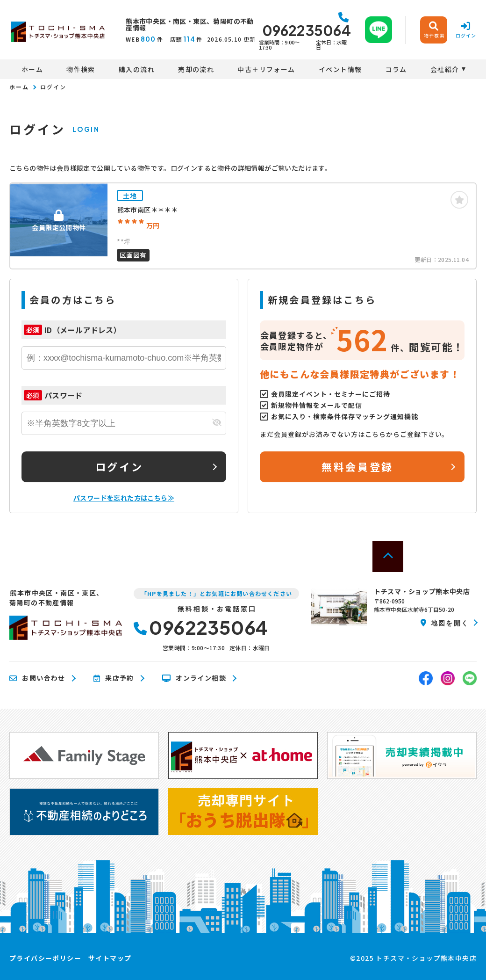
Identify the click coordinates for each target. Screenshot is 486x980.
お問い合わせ (37, 678)
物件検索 (81, 69)
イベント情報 (340, 69)
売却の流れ (196, 69)
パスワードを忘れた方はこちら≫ (124, 498)
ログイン (119, 466)
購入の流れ (137, 69)
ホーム (32, 69)
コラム (396, 69)
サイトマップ (110, 958)
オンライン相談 (194, 678)
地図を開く (445, 623)
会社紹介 (445, 69)
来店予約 (114, 678)
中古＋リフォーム (266, 69)
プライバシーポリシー (45, 958)
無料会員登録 (357, 466)
